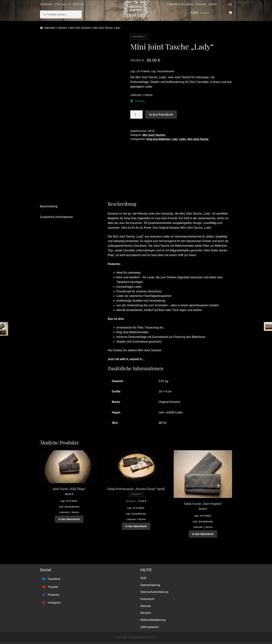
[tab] (68, 207)
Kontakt (201, 4)
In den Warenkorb (161, 114)
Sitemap (146, 606)
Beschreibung (49, 206)
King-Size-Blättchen (159, 139)
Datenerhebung (150, 585)
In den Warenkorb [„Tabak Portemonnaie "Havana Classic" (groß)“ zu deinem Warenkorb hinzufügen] (136, 526)
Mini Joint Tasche (198, 139)
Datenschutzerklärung (154, 592)
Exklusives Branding (180, 4)
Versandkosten (166, 71)
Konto (213, 4)
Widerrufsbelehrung (153, 620)
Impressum (147, 599)
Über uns (61, 4)
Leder (183, 139)
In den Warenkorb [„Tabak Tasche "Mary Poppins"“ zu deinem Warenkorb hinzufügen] (203, 534)
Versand (146, 613)
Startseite (46, 4)
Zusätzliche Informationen (56, 217)
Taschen (62, 28)
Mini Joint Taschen (80, 28)
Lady (175, 139)
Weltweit (78, 4)
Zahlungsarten (149, 627)
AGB (143, 578)
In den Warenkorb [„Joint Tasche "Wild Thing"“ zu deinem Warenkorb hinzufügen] (69, 519)
